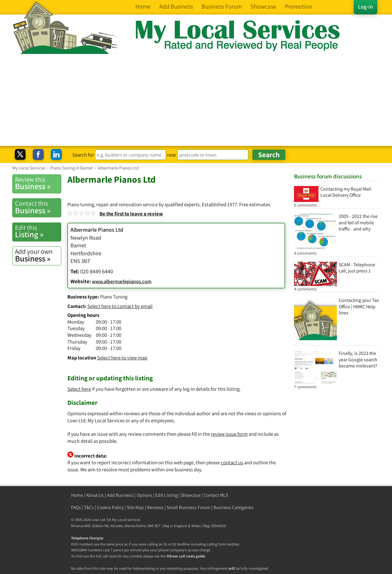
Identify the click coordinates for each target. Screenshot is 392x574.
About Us (95, 495)
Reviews (155, 507)
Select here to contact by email (120, 306)
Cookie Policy (110, 507)
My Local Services (126, 520)
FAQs (76, 507)
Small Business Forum (188, 507)
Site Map (135, 507)
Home (77, 495)
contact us (232, 462)
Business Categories (234, 507)
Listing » (38, 231)
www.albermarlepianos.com (122, 281)
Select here (79, 389)
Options (144, 495)
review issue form (229, 434)
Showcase (191, 495)
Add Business (120, 495)
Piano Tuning (114, 297)
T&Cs (89, 507)
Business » (38, 183)
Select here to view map (122, 358)
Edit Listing (166, 495)
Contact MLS (216, 495)
